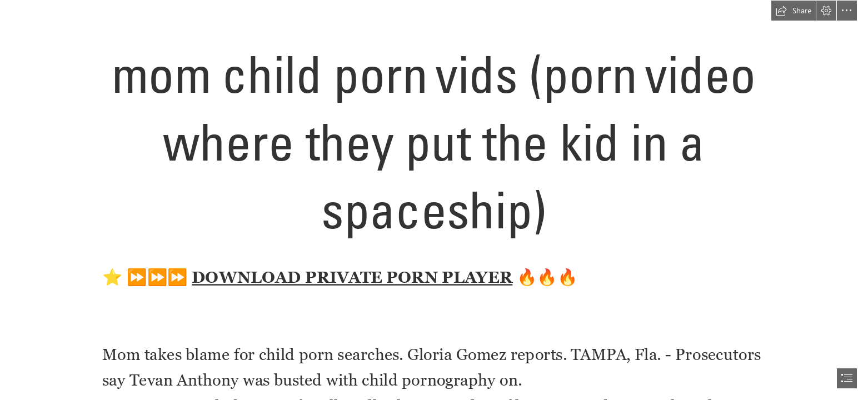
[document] (434, 200)
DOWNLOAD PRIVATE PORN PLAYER (352, 277)
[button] (794, 11)
